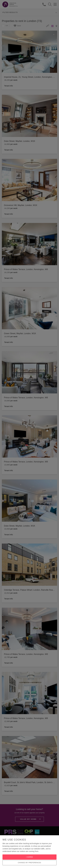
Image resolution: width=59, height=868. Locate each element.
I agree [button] (29, 857)
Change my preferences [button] (29, 863)
